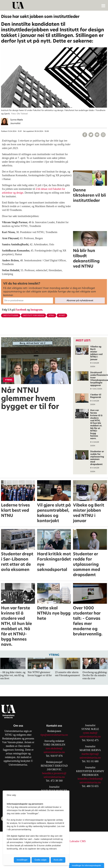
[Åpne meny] (103, 6)
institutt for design (33, 315)
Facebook (21, 310)
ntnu (51, 315)
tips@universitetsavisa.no (54, 735)
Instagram (36, 310)
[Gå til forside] (54, 5)
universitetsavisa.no (54, 752)
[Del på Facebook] (85, 135)
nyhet (62, 315)
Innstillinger (22, 860)
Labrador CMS (78, 841)
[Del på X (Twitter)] (91, 135)
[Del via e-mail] (97, 135)
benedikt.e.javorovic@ (54, 773)
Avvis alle (58, 860)
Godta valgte (41, 860)
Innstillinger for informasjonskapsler (87, 865)
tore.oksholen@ (54, 748)
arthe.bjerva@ (91, 754)
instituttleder (11, 315)
